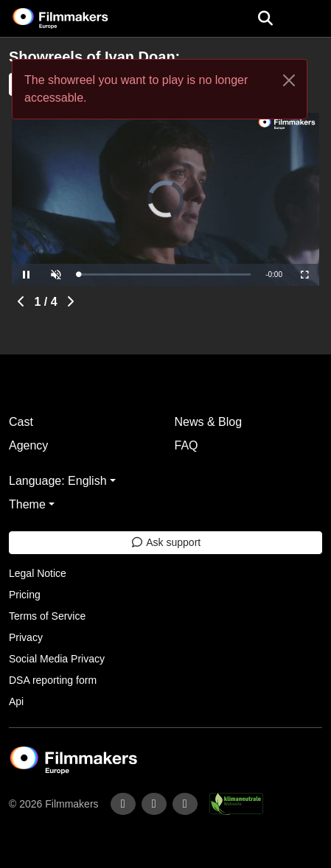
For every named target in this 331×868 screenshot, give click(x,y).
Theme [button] (27, 504)
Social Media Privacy (57, 659)
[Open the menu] (265, 18)
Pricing (25, 595)
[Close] (289, 80)
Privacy (26, 637)
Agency (28, 445)
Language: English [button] (58, 481)
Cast (21, 422)
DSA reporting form (53, 680)
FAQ (187, 445)
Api (16, 701)
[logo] (78, 18)
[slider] (164, 274)
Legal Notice (38, 573)
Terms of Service (47, 616)
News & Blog (209, 422)
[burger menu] (309, 19)
